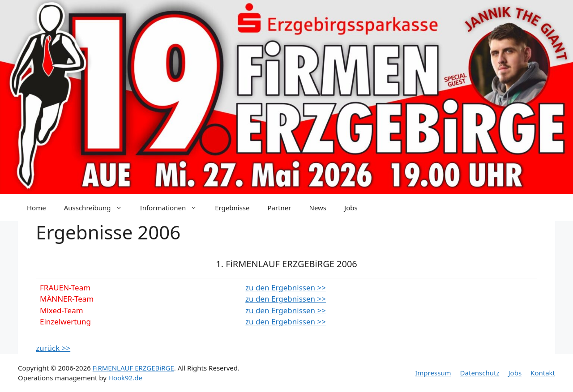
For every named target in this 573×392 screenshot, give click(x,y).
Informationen (173, 208)
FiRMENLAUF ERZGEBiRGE (133, 368)
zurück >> (53, 348)
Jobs (351, 208)
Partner (279, 208)
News (318, 208)
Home (36, 208)
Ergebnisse (232, 208)
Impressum (433, 373)
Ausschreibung (98, 208)
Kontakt (543, 373)
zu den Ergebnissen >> (286, 288)
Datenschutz (480, 373)
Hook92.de (125, 378)
